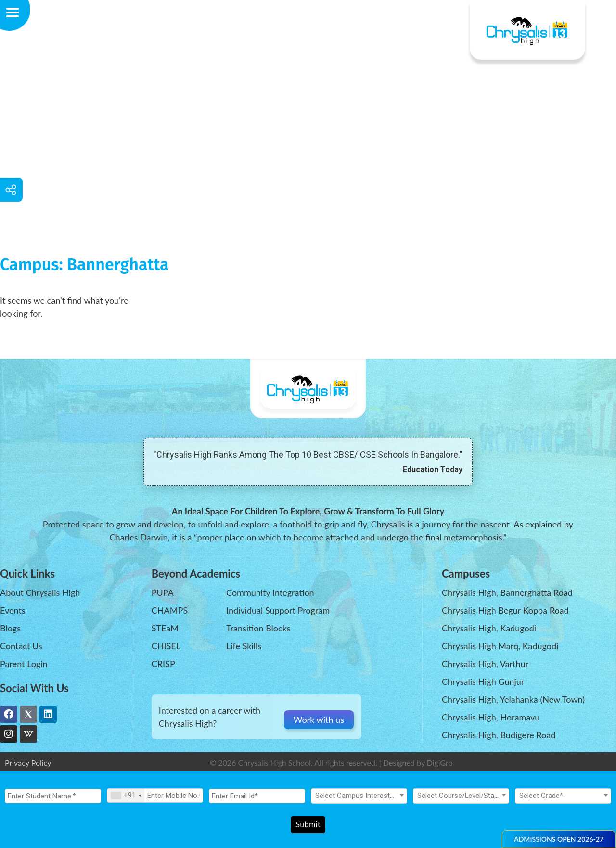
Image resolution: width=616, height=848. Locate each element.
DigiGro (440, 763)
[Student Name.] (53, 798)
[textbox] (359, 798)
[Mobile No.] (155, 798)
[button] (559, 839)
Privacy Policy (28, 763)
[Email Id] (257, 798)
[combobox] (126, 798)
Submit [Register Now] (308, 825)
